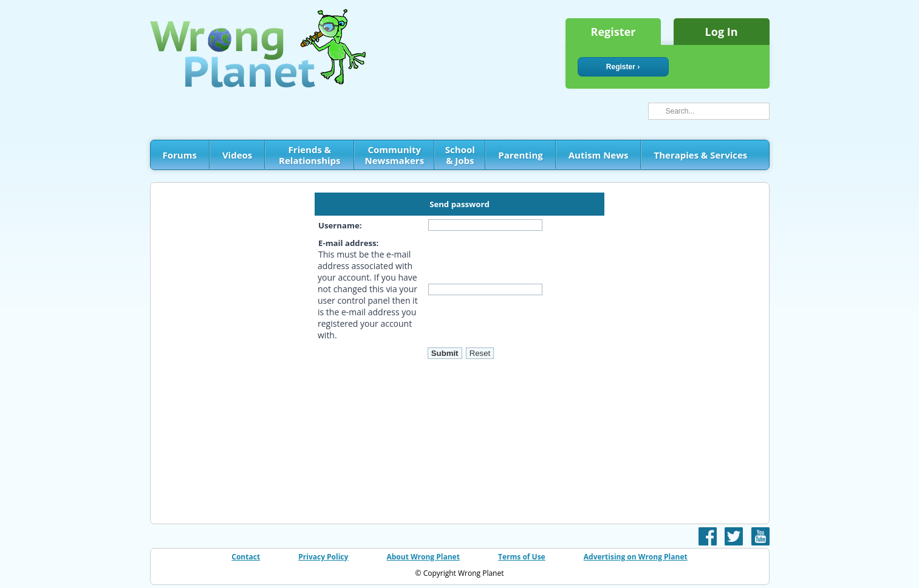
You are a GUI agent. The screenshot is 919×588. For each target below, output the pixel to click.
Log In (722, 32)
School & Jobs (460, 155)
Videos (237, 155)
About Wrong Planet (423, 557)
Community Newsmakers (395, 155)
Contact (246, 557)
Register (613, 32)
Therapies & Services (700, 155)
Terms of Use (522, 557)
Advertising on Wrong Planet (636, 557)
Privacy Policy (323, 557)
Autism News (599, 155)
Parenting (520, 155)
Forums (180, 155)
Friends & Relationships (309, 155)
